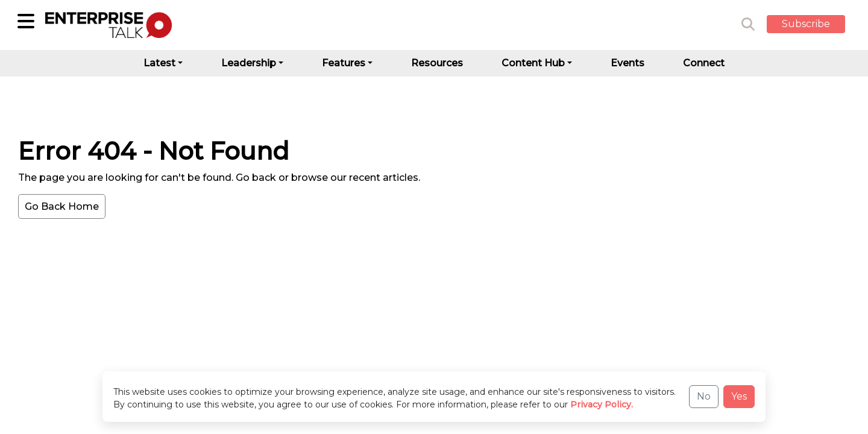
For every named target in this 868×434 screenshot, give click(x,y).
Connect (704, 63)
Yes (739, 396)
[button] (815, 25)
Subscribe (806, 24)
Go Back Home (62, 206)
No (704, 396)
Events (627, 63)
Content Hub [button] (533, 63)
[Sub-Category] (26, 21)
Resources (437, 63)
